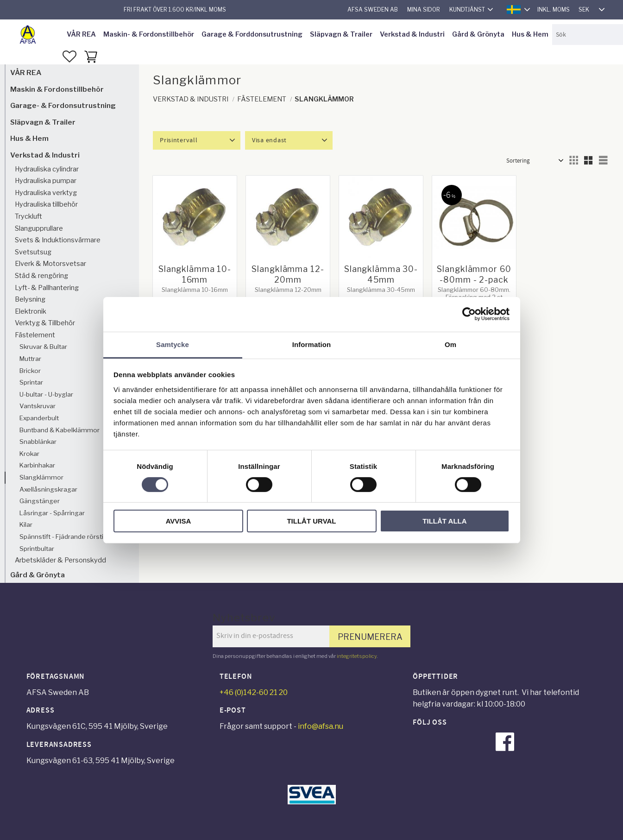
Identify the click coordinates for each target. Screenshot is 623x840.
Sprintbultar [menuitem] (37, 549)
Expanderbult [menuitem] (39, 418)
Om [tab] (450, 344)
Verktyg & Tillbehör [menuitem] (45, 323)
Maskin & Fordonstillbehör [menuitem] (57, 89)
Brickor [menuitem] (30, 371)
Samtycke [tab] (173, 344)
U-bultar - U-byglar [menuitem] (46, 394)
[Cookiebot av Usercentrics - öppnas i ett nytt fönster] (469, 314)
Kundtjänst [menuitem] (467, 9)
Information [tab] (312, 344)
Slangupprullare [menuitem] (39, 228)
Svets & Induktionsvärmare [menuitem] (58, 240)
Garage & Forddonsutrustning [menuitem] (252, 34)
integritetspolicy (357, 656)
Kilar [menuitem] (26, 524)
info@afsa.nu (321, 726)
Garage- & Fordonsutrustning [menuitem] (63, 105)
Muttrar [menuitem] (30, 359)
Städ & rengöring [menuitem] (41, 276)
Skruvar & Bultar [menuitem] (43, 347)
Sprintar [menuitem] (31, 382)
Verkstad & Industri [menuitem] (412, 34)
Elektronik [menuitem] (31, 311)
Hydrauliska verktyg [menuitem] (46, 193)
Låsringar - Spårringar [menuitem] (52, 513)
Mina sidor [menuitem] (424, 9)
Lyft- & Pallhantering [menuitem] (47, 288)
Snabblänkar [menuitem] (38, 442)
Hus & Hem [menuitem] (530, 34)
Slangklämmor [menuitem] (41, 477)
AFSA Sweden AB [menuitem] (373, 9)
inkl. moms (554, 9)
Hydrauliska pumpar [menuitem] (46, 181)
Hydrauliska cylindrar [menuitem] (47, 169)
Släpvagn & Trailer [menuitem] (341, 34)
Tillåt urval (311, 521)
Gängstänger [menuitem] (40, 501)
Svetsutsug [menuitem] (33, 252)
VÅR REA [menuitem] (81, 34)
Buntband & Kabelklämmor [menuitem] (60, 430)
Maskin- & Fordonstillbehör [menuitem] (149, 34)
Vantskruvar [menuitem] (38, 406)
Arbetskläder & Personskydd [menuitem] (60, 560)
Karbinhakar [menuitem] (37, 465)
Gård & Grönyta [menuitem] (478, 34)
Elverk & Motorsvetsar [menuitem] (50, 264)
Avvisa (179, 521)
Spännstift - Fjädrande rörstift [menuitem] (64, 537)
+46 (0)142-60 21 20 (254, 692)
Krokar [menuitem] (29, 454)
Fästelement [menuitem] (35, 335)
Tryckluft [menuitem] (28, 216)
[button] (69, 57)
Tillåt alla (444, 521)
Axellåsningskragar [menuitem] (48, 489)
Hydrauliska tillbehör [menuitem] (46, 204)
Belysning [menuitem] (30, 299)
